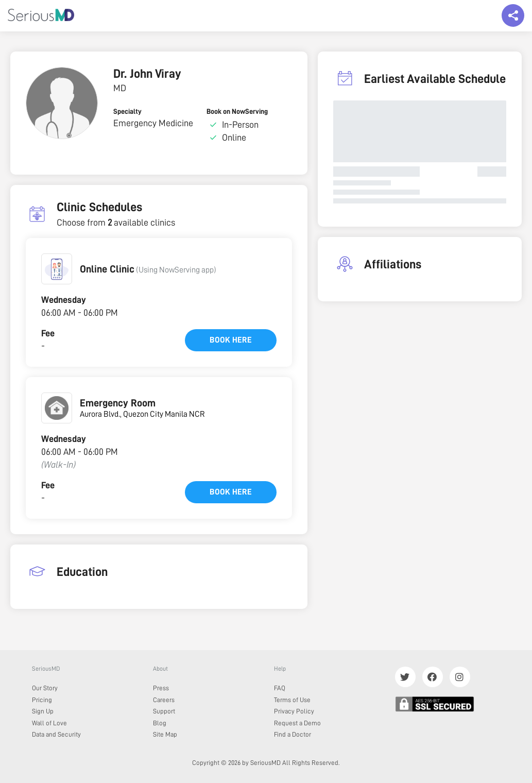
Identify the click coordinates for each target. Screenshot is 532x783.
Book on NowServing (237, 111)
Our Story (45, 688)
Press (161, 688)
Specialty (127, 111)
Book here (231, 340)
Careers (164, 700)
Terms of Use (292, 700)
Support (164, 711)
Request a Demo (297, 723)
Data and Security (56, 734)
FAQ (280, 688)
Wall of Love (49, 723)
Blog (160, 723)
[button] (57, 269)
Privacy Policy (294, 711)
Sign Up (43, 711)
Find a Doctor (293, 734)
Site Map (165, 734)
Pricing (42, 700)
